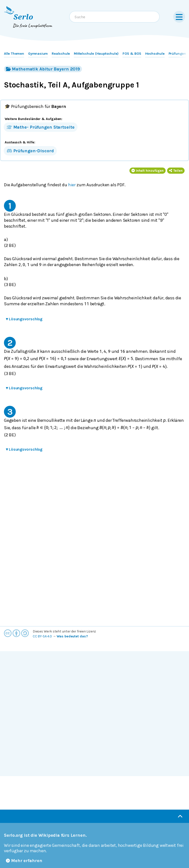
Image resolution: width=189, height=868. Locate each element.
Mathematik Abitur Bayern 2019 (43, 69)
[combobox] (114, 17)
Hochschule (155, 54)
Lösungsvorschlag (24, 319)
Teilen (176, 171)
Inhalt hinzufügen (148, 171)
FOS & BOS (132, 54)
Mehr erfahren (24, 861)
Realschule (61, 54)
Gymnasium (38, 54)
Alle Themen (14, 54)
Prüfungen (177, 54)
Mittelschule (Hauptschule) (96, 54)
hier (72, 185)
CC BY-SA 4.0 (42, 636)
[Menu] (179, 17)
